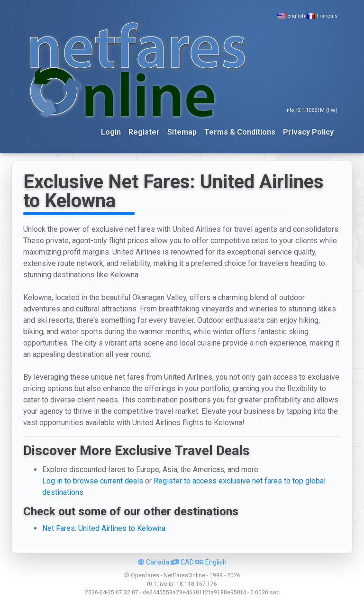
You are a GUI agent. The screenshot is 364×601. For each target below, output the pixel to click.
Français (327, 16)
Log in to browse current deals (93, 481)
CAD (182, 562)
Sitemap (182, 132)
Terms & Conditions (240, 132)
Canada (154, 562)
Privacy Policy (308, 132)
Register (144, 132)
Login (111, 132)
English (296, 16)
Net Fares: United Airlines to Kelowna (104, 528)
